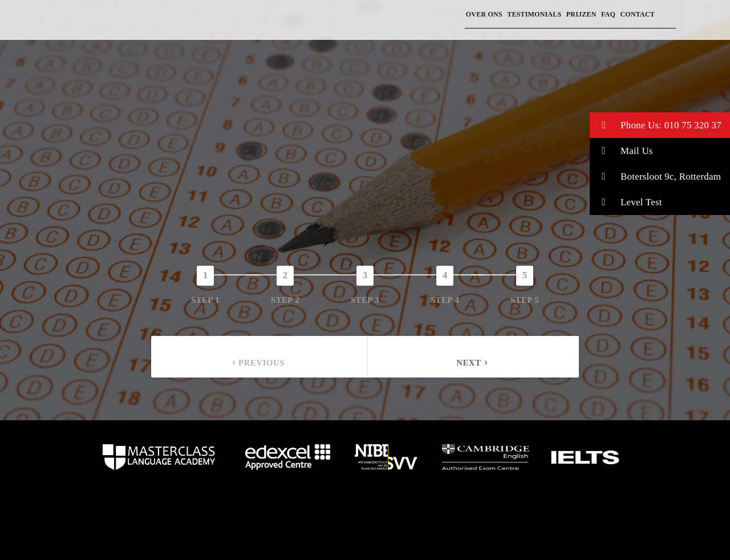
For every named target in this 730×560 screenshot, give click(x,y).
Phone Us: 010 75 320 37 (656, 125)
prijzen (581, 14)
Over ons (484, 14)
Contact (637, 14)
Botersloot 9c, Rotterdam (656, 176)
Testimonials (534, 14)
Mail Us (621, 151)
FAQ (608, 14)
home (159, 457)
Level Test (626, 202)
